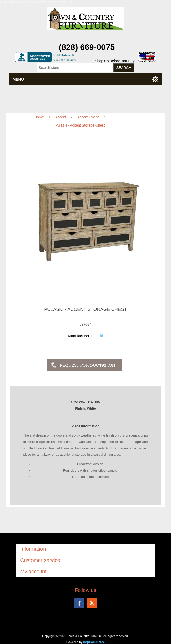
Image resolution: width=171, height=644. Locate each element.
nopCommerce (94, 642)
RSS (92, 603)
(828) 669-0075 (87, 47)
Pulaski (97, 336)
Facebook (79, 603)
